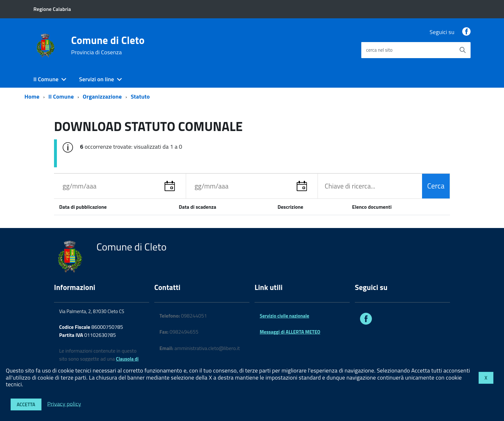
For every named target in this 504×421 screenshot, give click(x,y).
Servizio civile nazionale (284, 316)
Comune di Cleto (108, 45)
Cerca (436, 186)
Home (32, 96)
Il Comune (46, 79)
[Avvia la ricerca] (463, 50)
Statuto (140, 96)
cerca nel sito (379, 50)
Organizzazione (102, 96)
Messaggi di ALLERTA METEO (290, 332)
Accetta (26, 404)
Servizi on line (97, 79)
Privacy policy (64, 403)
